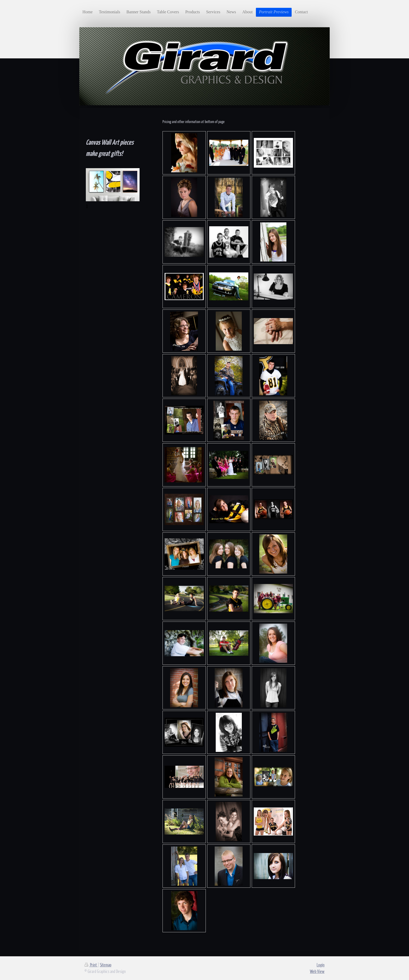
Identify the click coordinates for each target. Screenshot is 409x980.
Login (321, 965)
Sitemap (106, 965)
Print (91, 965)
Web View (317, 971)
